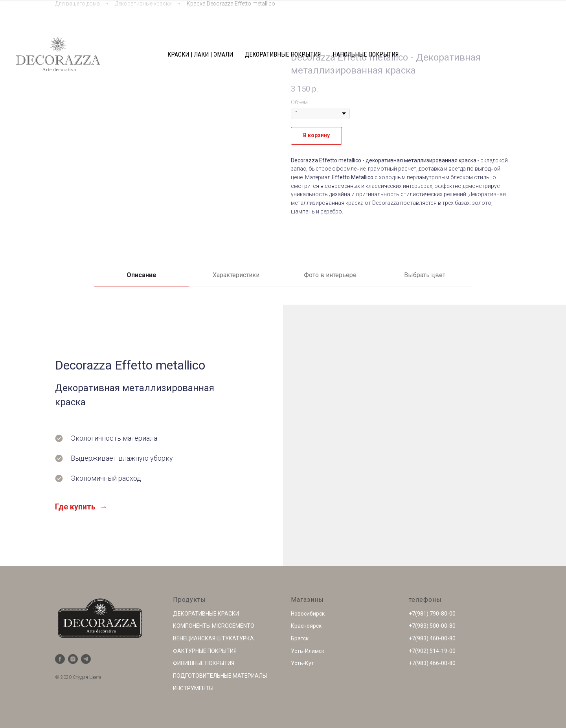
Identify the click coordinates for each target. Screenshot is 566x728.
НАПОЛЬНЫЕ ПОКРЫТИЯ (366, 54)
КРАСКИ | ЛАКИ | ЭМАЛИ (200, 54)
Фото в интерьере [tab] (330, 275)
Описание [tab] (141, 275)
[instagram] (73, 659)
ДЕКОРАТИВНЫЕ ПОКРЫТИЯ (283, 54)
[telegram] (86, 659)
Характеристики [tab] (236, 275)
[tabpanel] (283, 435)
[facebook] (60, 659)
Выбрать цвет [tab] (425, 275)
